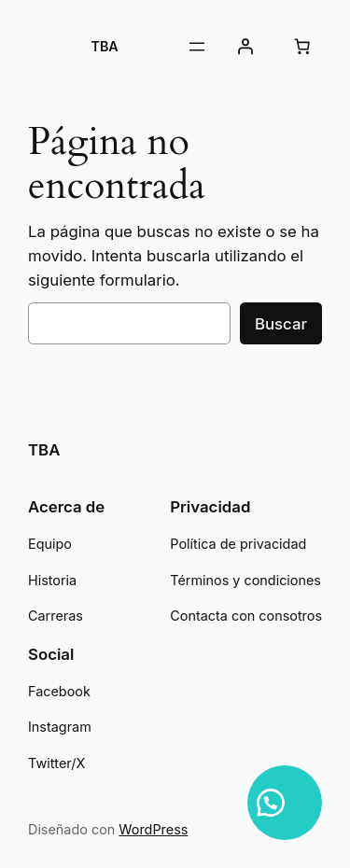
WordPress (153, 829)
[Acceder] (245, 47)
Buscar (281, 324)
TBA (105, 46)
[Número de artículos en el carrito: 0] (302, 47)
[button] (285, 803)
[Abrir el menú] (197, 47)
